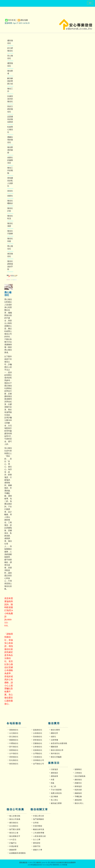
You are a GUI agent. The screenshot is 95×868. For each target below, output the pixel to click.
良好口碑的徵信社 (10, 109)
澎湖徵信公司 (39, 760)
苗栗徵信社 (14, 750)
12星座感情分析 (40, 836)
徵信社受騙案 (56, 757)
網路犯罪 (54, 733)
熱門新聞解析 (39, 819)
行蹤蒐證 (54, 769)
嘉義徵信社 (38, 730)
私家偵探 (78, 790)
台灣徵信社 (38, 753)
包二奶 (53, 786)
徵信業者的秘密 (10, 150)
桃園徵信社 (14, 740)
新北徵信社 (14, 737)
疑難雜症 (78, 769)
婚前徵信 (78, 780)
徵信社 (39, 863)
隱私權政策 (23, 863)
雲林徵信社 (14, 757)
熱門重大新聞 (15, 829)
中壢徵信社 (14, 743)
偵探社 (10, 196)
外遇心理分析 (39, 816)
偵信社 (10, 191)
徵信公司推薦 (15, 819)
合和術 (36, 823)
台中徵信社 (14, 753)
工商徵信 (78, 773)
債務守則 (37, 846)
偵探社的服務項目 (10, 160)
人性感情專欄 (39, 833)
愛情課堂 (37, 843)
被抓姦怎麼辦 (56, 803)
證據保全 (78, 783)
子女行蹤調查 (56, 790)
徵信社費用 (55, 730)
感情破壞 (54, 776)
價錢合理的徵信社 (10, 140)
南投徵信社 (14, 764)
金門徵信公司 (39, 764)
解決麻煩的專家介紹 (10, 81)
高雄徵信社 (38, 737)
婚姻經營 (13, 850)
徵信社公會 (14, 833)
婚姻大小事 (38, 850)
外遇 (53, 780)
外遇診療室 (14, 846)
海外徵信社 (55, 753)
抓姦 (53, 783)
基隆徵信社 (14, 730)
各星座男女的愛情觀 (59, 743)
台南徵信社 (38, 733)
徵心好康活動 (15, 816)
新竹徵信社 (14, 747)
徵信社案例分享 (57, 750)
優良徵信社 (14, 823)
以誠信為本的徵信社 (10, 99)
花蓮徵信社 (38, 750)
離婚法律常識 (39, 829)
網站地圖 (24, 20)
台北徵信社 (14, 733)
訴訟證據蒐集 (80, 776)
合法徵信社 (14, 826)
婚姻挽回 (78, 793)
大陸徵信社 (38, 757)
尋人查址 (54, 800)
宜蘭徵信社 (38, 743)
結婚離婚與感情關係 (17, 853)
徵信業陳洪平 (15, 836)
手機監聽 (78, 796)
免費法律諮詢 (56, 793)
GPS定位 (13, 840)
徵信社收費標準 (70, 863)
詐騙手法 (13, 843)
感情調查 (78, 800)
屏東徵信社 (38, 740)
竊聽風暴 (54, 747)
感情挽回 (54, 773)
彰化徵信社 (14, 760)
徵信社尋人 (79, 803)
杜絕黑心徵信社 (10, 130)
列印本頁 (12, 20)
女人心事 (37, 840)
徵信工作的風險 (10, 170)
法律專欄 (54, 740)
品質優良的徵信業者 (10, 119)
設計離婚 (54, 796)
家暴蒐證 (78, 786)
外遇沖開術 (38, 826)
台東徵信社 (38, 747)
